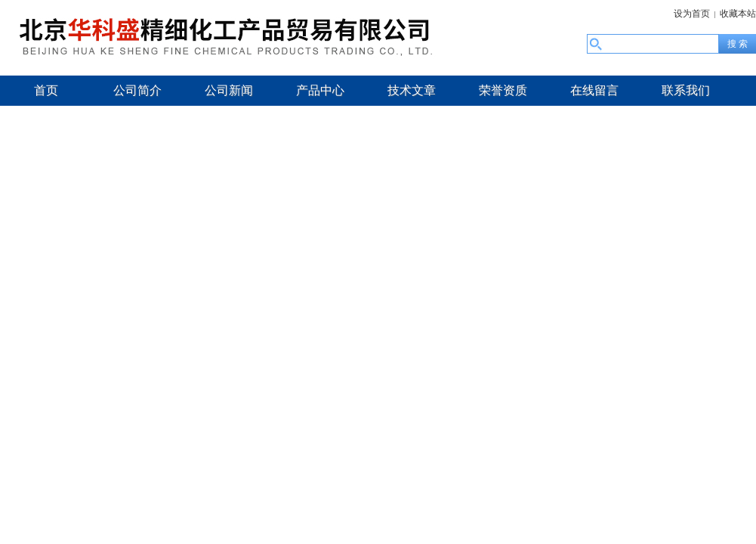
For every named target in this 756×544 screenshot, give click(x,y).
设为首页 (692, 14)
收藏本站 (738, 14)
